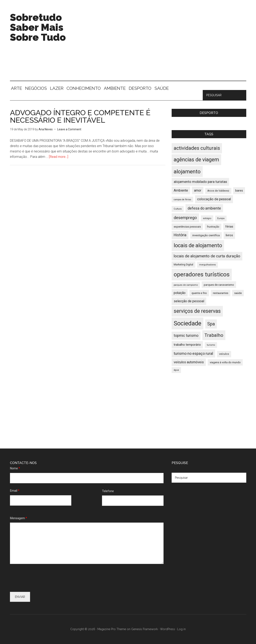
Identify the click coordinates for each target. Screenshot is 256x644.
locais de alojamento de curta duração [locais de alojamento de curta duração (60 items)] (207, 256)
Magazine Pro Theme (112, 629)
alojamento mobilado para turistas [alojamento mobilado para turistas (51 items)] (200, 182)
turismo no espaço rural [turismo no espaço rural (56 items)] (193, 353)
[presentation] (41, 579)
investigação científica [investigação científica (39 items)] (206, 235)
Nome (15, 468)
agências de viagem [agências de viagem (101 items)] (196, 160)
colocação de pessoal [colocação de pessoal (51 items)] (214, 199)
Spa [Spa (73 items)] (211, 324)
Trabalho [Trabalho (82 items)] (214, 335)
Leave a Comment (69, 129)
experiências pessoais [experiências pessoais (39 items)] (187, 227)
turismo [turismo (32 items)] (211, 345)
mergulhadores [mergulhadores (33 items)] (207, 265)
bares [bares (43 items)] (239, 191)
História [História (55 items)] (180, 235)
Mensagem (18, 518)
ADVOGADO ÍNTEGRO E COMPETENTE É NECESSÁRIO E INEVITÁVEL (80, 116)
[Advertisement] (171, 46)
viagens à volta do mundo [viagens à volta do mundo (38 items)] (225, 362)
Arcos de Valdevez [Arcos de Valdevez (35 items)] (218, 191)
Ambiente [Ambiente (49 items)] (181, 190)
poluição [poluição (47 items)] (180, 293)
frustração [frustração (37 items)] (213, 227)
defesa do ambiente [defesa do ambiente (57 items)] (204, 208)
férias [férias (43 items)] (229, 227)
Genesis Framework (144, 629)
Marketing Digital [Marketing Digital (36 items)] (183, 264)
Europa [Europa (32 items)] (221, 218)
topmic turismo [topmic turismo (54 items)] (186, 336)
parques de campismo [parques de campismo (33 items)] (186, 285)
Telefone (108, 491)
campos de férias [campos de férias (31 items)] (182, 200)
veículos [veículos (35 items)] (224, 354)
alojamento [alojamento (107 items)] (187, 171)
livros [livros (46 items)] (229, 235)
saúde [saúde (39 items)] (238, 293)
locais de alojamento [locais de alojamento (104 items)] (198, 245)
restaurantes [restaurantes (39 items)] (221, 293)
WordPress (167, 629)
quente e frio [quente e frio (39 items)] (199, 293)
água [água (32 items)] (176, 370)
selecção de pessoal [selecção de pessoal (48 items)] (189, 301)
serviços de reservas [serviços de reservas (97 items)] (197, 311)
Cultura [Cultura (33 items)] (178, 209)
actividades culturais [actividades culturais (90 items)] (197, 148)
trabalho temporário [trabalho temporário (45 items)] (187, 345)
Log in (181, 629)
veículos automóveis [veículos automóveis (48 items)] (189, 362)
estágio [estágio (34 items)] (207, 218)
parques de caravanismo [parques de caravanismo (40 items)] (219, 285)
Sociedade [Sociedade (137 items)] (187, 323)
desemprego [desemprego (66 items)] (185, 218)
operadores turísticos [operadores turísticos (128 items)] (202, 274)
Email (15, 491)
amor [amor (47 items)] (198, 190)
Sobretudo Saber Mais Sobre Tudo (38, 27)
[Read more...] (59, 157)
